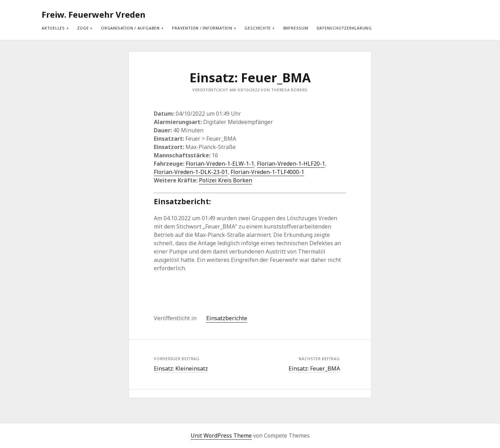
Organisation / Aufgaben (130, 28)
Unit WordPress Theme (221, 435)
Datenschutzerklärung (344, 28)
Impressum (296, 28)
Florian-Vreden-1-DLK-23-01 (191, 172)
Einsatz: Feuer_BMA (314, 368)
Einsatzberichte (227, 318)
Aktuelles (53, 28)
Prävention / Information (202, 28)
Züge (83, 28)
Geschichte (258, 28)
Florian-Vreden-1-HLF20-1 (291, 164)
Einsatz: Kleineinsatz (181, 368)
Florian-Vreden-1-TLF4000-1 (267, 172)
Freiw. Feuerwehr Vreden (94, 14)
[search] (452, 15)
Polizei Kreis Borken (226, 180)
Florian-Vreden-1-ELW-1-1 (220, 164)
